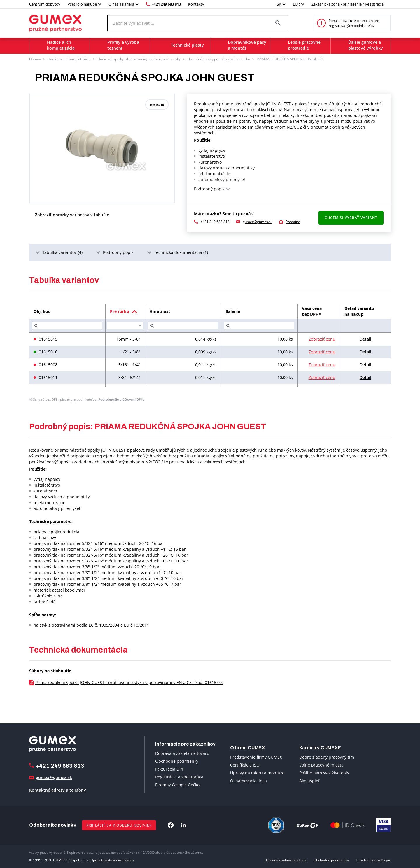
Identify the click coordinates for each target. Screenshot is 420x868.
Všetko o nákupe (82, 4)
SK (279, 4)
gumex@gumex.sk (258, 222)
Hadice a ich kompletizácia (69, 59)
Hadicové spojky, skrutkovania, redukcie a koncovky (139, 59)
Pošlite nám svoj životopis (324, 773)
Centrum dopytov (45, 4)
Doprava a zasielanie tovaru (182, 753)
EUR (296, 4)
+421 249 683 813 (166, 4)
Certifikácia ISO (245, 765)
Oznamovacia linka (249, 781)
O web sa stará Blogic (373, 860)
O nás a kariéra (121, 4)
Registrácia (374, 4)
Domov (35, 59)
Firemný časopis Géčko (177, 785)
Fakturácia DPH (170, 769)
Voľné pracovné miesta (321, 765)
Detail (365, 339)
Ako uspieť (309, 781)
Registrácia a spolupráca (179, 777)
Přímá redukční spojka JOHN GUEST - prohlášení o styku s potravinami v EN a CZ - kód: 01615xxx (129, 682)
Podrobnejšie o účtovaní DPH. (121, 399)
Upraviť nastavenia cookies (112, 860)
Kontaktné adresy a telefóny (58, 790)
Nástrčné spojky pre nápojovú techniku (219, 59)
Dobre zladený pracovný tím (327, 757)
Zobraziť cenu (322, 339)
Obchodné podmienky (177, 761)
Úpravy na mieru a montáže (257, 773)
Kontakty (196, 4)
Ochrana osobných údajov (285, 860)
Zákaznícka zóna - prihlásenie (337, 4)
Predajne (293, 222)
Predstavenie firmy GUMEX (256, 757)
